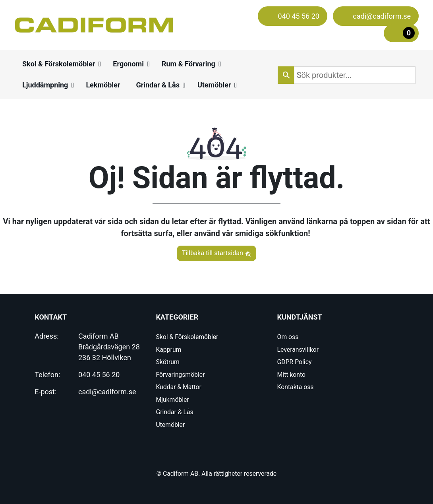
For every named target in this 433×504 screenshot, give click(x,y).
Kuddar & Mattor (178, 387)
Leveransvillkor (298, 350)
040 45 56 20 (99, 375)
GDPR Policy (295, 362)
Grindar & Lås (174, 412)
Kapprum (168, 350)
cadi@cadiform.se (107, 392)
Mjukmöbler (172, 400)
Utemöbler (170, 425)
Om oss (288, 337)
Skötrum (167, 362)
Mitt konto (291, 375)
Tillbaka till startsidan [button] (217, 253)
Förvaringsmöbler (180, 375)
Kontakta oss (296, 387)
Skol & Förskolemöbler (187, 337)
